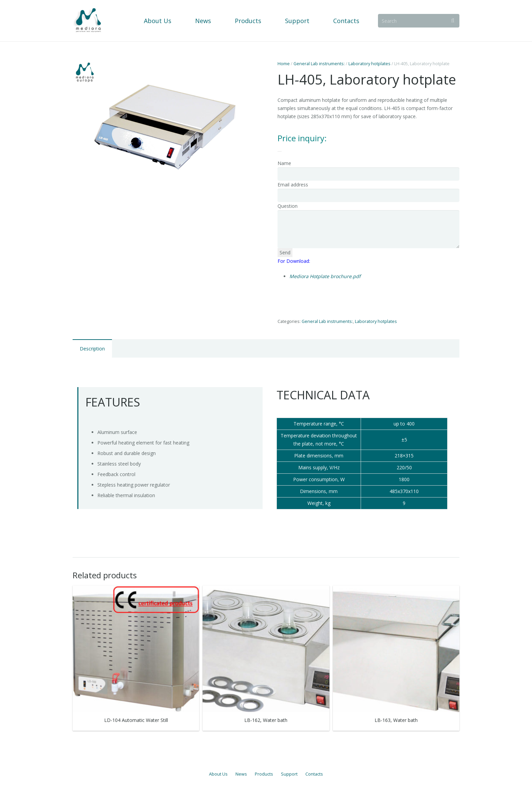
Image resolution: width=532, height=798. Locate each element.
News (241, 774)
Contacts (314, 774)
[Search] (419, 21)
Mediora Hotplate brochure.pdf (325, 276)
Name (284, 163)
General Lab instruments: (319, 64)
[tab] (92, 348)
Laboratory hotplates (369, 64)
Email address (293, 185)
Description (92, 349)
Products (264, 774)
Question (288, 206)
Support (289, 774)
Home (284, 64)
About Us (218, 774)
